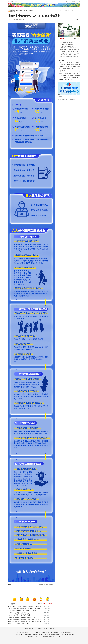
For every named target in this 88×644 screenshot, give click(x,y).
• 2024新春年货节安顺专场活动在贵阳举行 (19, 614)
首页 (24, 11)
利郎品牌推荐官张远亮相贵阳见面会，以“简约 (69, 48)
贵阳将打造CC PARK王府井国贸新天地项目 (69, 41)
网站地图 (20, 1)
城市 (30, 11)
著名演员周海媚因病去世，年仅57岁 (67, 46)
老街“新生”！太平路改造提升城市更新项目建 (69, 57)
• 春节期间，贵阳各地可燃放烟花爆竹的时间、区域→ (22, 618)
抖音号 (78, 1)
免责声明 (45, 629)
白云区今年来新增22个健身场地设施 (67, 43)
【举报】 (10, 585)
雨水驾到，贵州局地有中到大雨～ (66, 79)
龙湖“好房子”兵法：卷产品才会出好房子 (68, 55)
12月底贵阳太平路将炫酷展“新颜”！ (67, 44)
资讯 (27, 11)
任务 (50, 604)
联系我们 (40, 629)
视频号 (73, 1)
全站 (60, 11)
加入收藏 (16, 1)
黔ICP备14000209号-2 (19, 635)
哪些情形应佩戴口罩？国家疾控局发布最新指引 (70, 53)
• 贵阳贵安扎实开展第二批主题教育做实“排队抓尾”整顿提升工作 (25, 622)
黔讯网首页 (10, 1)
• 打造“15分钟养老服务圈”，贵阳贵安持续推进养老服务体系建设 (25, 607)
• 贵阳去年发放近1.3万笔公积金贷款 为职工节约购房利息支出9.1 (25, 610)
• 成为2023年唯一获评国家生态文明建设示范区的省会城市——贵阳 (26, 608)
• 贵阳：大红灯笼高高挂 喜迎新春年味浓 (19, 623)
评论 (78, 39)
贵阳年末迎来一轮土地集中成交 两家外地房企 (69, 51)
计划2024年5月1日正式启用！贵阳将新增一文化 (70, 50)
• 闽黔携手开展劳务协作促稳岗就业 (17, 612)
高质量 (47, 604)
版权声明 (31, 629)
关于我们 (26, 629)
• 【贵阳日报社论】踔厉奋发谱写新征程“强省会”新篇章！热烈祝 (25, 620)
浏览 (75, 39)
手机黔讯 (67, 1)
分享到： (78, 20)
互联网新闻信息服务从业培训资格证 (52, 635)
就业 (52, 604)
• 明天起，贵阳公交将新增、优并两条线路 (19, 616)
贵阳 (33, 11)
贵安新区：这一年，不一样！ (65, 70)
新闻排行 (62, 39)
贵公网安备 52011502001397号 (67, 635)
